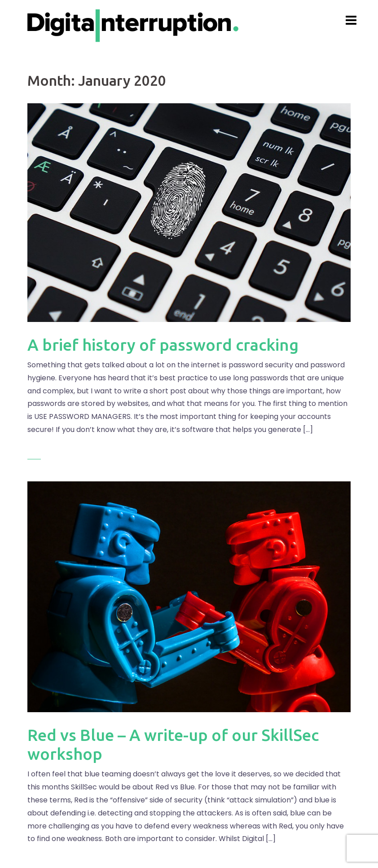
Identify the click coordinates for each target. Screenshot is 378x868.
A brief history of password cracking (163, 345)
